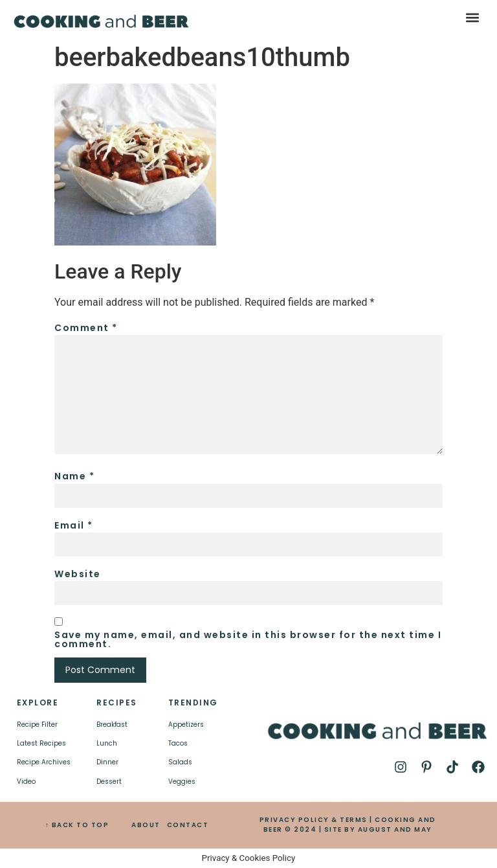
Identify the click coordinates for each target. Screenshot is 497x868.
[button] (473, 17)
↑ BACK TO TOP (77, 825)
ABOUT (146, 825)
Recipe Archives (44, 762)
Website (78, 574)
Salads (180, 762)
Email (74, 525)
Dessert (109, 782)
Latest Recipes (41, 743)
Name (74, 476)
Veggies (182, 782)
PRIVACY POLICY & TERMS (314, 820)
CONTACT (188, 825)
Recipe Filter (37, 725)
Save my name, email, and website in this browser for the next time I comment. (248, 639)
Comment (86, 328)
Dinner (107, 762)
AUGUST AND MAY (395, 829)
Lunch (107, 743)
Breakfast (112, 725)
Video (26, 782)
